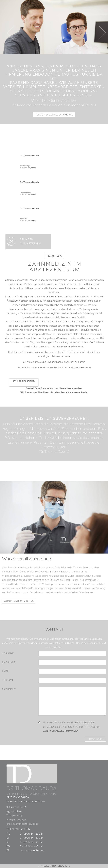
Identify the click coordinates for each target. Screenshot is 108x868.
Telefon (7, 680)
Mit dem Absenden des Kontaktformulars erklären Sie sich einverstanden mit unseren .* (71, 727)
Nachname (9, 662)
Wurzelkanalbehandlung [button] (19, 601)
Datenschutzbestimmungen (61, 731)
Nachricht (9, 689)
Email (6, 671)
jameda (33, 168)
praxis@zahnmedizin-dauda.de (22, 824)
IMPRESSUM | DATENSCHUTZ (54, 866)
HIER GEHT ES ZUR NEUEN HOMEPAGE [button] (54, 115)
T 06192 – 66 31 (54, 256)
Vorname (8, 653)
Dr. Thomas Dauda (29, 156)
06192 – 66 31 (16, 815)
